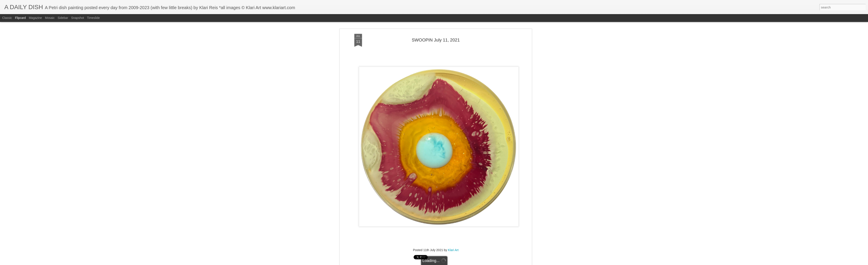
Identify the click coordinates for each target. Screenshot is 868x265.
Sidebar (63, 18)
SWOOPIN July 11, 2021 (436, 39)
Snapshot (78, 18)
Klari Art (453, 250)
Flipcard (20, 18)
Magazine (35, 18)
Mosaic (50, 18)
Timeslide (93, 18)
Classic (7, 18)
